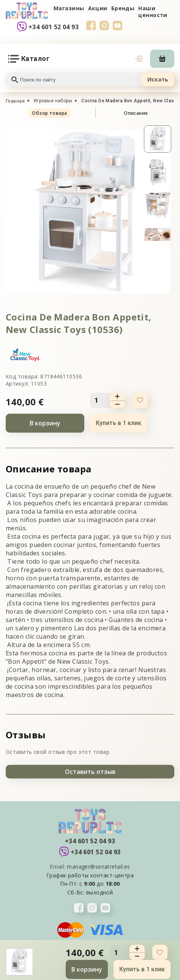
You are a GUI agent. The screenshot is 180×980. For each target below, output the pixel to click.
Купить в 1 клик (118, 423)
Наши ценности (153, 12)
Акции (98, 8)
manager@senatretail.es (99, 867)
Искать (158, 79)
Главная (15, 101)
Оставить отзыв (90, 772)
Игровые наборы (53, 101)
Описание (136, 113)
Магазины (69, 8)
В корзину (45, 423)
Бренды (123, 8)
